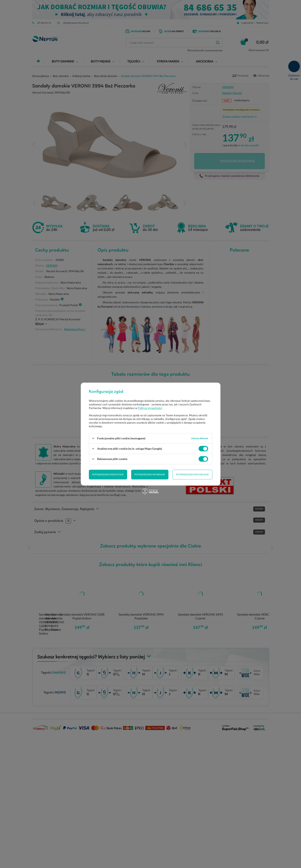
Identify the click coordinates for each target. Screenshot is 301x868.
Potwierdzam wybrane (107, 474)
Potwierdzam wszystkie (193, 474)
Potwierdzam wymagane (150, 474)
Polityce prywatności (150, 408)
